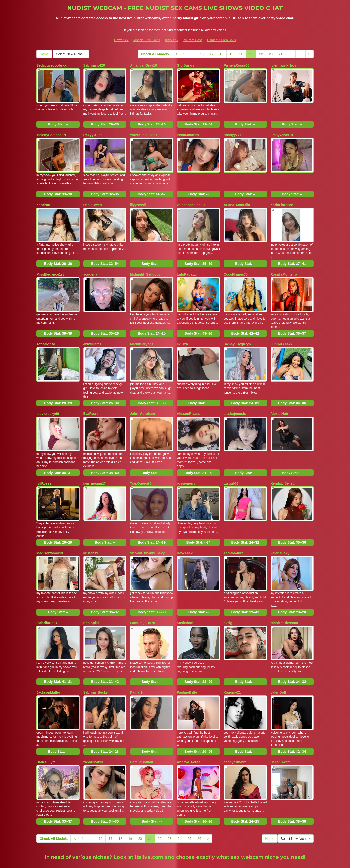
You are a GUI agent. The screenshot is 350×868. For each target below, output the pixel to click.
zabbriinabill (93, 734)
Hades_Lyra (46, 734)
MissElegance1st (50, 266)
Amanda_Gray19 (144, 65)
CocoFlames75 (236, 266)
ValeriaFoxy (280, 534)
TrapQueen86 (141, 467)
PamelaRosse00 (237, 65)
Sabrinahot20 (94, 65)
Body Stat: (58, 122)
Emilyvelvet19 (282, 132)
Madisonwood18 (50, 534)
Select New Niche (71, 54)
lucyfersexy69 (48, 400)
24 (281, 54)
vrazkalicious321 (144, 132)
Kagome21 (232, 667)
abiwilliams (92, 333)
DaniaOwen (93, 199)
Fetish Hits (214, 861)
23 (271, 54)
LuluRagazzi (187, 266)
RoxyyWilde (93, 132)
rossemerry (186, 467)
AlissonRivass (189, 400)
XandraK (44, 199)
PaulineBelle (187, 667)
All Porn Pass (193, 40)
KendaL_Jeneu (283, 467)
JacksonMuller (48, 667)
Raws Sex (121, 40)
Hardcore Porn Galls (221, 40)
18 (222, 54)
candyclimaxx (235, 734)
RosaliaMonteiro (284, 266)
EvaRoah (91, 400)
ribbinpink (92, 600)
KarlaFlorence (282, 199)
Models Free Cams (147, 40)
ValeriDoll (278, 667)
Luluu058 (231, 467)
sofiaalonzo (46, 333)
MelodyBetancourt (51, 132)
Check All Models (155, 54)
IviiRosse (44, 467)
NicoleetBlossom (284, 600)
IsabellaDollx (47, 600)
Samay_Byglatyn (237, 333)
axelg (228, 600)
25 (291, 54)
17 (212, 54)
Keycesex (185, 534)
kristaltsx (91, 534)
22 (261, 54)
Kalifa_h (137, 667)
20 (241, 54)
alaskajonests (235, 400)
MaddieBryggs (142, 333)
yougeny (90, 266)
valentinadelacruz (191, 199)
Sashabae (185, 600)
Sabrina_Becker (96, 667)
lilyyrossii (138, 199)
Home (44, 54)
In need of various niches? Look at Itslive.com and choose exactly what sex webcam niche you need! (175, 826)
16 (202, 54)
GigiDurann (186, 65)
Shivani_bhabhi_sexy (147, 534)
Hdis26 (183, 333)
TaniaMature (233, 534)
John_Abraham (142, 400)
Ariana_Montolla (237, 199)
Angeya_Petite (189, 734)
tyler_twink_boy (283, 65)
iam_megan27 (95, 467)
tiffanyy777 (232, 132)
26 (300, 54)
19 (231, 54)
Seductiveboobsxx (52, 65)
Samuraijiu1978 (143, 600)
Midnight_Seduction (146, 266)
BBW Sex (172, 40)
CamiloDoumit (142, 734)
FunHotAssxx (281, 333)
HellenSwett (280, 734)
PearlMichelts (188, 132)
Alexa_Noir (279, 400)
